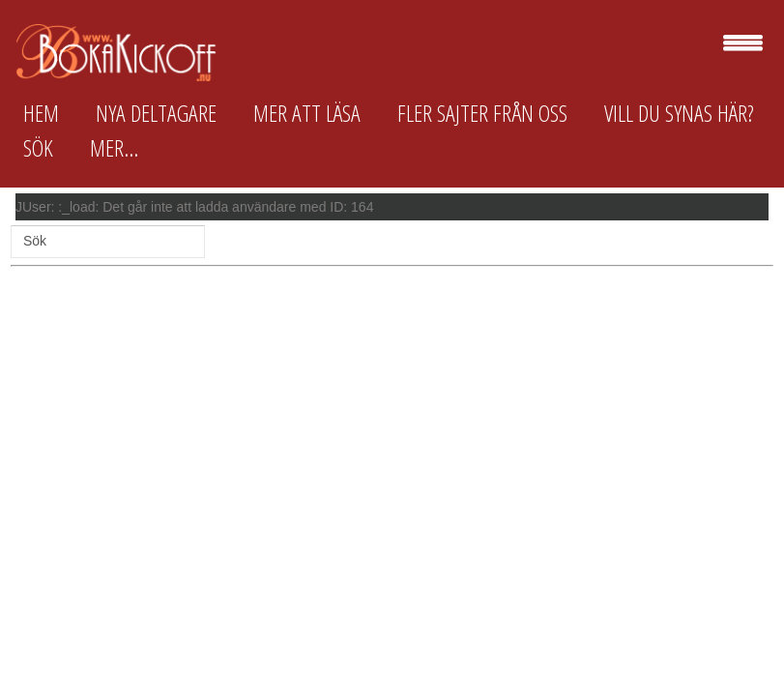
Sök (38, 148)
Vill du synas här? (679, 113)
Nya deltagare (156, 113)
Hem (41, 113)
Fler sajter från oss (482, 113)
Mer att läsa (307, 113)
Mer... (114, 148)
